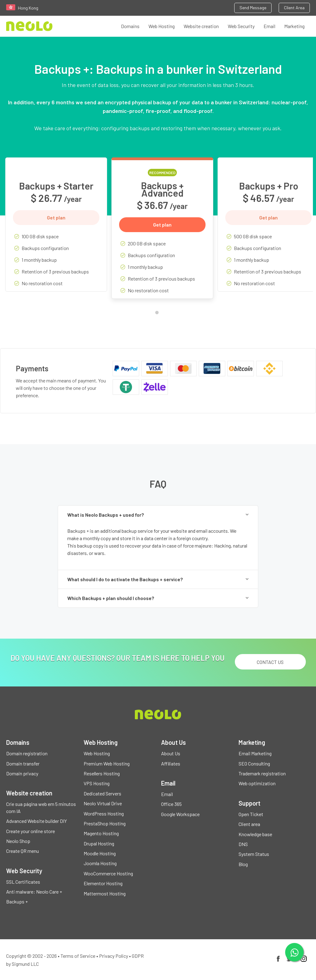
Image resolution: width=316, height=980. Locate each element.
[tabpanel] (56, 229)
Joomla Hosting (100, 863)
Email (269, 26)
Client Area (294, 8)
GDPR (138, 956)
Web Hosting (162, 26)
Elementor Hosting (103, 883)
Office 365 (171, 804)
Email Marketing (255, 753)
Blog (243, 864)
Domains (130, 26)
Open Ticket (251, 814)
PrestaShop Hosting (105, 823)
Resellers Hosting (102, 773)
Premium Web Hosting (107, 763)
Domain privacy (22, 773)
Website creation (201, 26)
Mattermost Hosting (105, 893)
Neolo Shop (18, 841)
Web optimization (257, 783)
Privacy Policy (114, 956)
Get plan (56, 217)
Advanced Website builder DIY (37, 821)
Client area (249, 824)
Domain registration (27, 753)
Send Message (253, 8)
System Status (254, 854)
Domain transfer (23, 763)
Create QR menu (23, 851)
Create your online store (31, 831)
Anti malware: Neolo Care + (34, 892)
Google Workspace (180, 814)
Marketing (294, 26)
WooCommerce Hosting (108, 873)
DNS (243, 844)
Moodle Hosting (100, 853)
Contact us (270, 662)
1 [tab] (158, 314)
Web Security (241, 26)
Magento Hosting (101, 833)
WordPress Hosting (104, 813)
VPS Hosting (97, 783)
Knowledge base (255, 834)
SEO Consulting (254, 763)
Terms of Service (78, 956)
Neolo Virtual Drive (103, 803)
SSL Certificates (23, 882)
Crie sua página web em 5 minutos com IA (41, 807)
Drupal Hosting (99, 843)
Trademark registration (262, 773)
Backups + (17, 901)
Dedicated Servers (102, 793)
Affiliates (171, 763)
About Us (171, 753)
